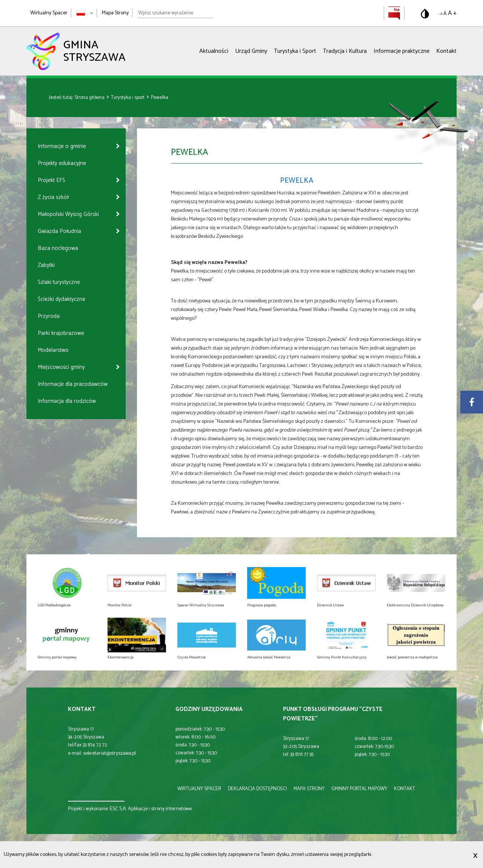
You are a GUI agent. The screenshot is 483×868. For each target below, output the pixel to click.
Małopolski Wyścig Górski (68, 214)
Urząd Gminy (251, 51)
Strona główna (90, 98)
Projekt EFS (52, 180)
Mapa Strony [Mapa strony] (115, 13)
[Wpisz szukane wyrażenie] (175, 13)
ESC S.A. (118, 809)
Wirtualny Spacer (49, 13)
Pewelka (160, 98)
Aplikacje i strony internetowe (160, 809)
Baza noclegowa (58, 248)
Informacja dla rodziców (67, 401)
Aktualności (214, 51)
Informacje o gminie (62, 146)
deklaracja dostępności (257, 789)
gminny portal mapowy (359, 789)
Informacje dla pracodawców (73, 384)
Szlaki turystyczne (59, 282)
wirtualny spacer (199, 789)
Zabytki (46, 265)
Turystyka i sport (128, 98)
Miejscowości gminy (61, 367)
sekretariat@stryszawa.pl (109, 753)
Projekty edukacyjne (62, 163)
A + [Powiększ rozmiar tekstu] (452, 13)
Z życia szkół (53, 197)
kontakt (405, 789)
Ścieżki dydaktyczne (62, 299)
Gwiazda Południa (59, 231)
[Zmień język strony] (85, 13)
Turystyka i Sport (295, 51)
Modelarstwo (53, 350)
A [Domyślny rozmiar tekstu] (445, 14)
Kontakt (446, 51)
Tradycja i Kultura (345, 51)
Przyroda (49, 316)
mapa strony (309, 789)
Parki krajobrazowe (61, 333)
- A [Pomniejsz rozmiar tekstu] (440, 14)
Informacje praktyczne (401, 51)
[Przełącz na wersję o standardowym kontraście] (425, 14)
